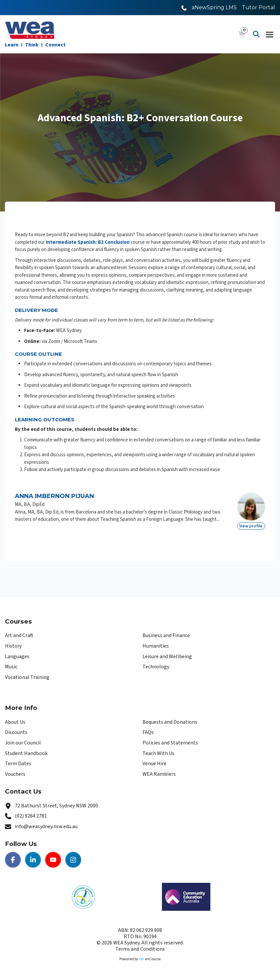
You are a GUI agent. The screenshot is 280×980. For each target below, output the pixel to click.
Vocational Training (27, 677)
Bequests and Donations (170, 722)
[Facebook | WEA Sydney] (13, 860)
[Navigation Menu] (270, 34)
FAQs (148, 732)
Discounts (16, 732)
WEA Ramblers (159, 774)
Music (11, 667)
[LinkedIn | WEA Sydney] (33, 860)
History (13, 646)
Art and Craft (19, 635)
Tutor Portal (258, 7)
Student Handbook (26, 753)
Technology (156, 667)
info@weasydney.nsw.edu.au (46, 826)
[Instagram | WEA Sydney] (73, 860)
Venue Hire (155, 764)
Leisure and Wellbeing (167, 657)
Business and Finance (166, 635)
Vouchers (15, 774)
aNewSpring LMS (214, 7)
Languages (17, 657)
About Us (15, 722)
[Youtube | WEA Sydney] (53, 860)
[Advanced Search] (256, 34)
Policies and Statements (170, 743)
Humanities (156, 646)
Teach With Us (158, 753)
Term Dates (18, 764)
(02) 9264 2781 (31, 816)
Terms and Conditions (140, 949)
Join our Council (23, 743)
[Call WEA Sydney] (184, 7)
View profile (251, 526)
